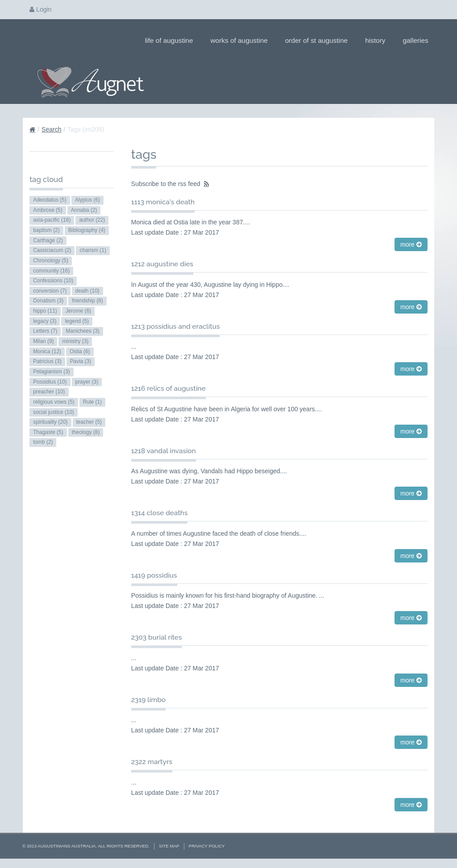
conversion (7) (50, 291)
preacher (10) (49, 392)
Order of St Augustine (319, 40)
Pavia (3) (81, 361)
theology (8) (86, 432)
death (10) (87, 291)
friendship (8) (87, 301)
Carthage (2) (48, 240)
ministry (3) (75, 341)
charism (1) (93, 250)
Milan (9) (43, 341)
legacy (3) (45, 321)
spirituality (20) (50, 422)
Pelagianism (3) (52, 372)
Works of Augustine (242, 40)
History (378, 40)
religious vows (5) (54, 402)
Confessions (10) (53, 281)
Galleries (418, 40)
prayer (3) (87, 382)
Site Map (169, 846)
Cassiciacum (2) (52, 250)
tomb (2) (43, 442)
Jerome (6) (79, 311)
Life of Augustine (172, 40)
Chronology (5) (51, 260)
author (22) (92, 220)
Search (51, 129)
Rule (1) (92, 402)
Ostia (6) (80, 351)
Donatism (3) (48, 301)
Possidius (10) (50, 382)
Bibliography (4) (87, 230)
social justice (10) (54, 412)
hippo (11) (45, 311)
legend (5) (77, 321)
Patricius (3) (47, 361)
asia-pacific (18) (52, 220)
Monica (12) (47, 351)
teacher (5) (89, 422)
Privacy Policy (207, 846)
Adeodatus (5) (50, 200)
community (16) (51, 271)
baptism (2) (46, 230)
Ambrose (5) (48, 210)
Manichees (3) (82, 331)
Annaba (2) (84, 210)
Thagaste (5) (48, 432)
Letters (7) (45, 331)
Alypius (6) (87, 200)
